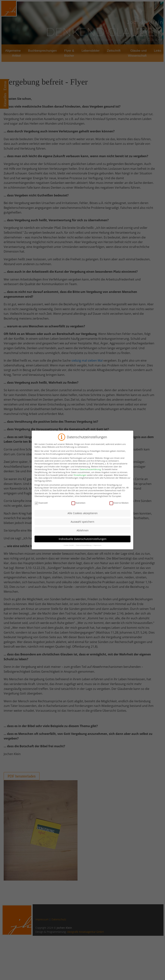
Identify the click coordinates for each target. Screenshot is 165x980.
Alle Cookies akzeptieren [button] (83, 516)
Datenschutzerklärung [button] (84, 548)
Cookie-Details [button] (69, 548)
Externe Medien (119, 506)
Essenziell (41, 506)
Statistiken (78, 506)
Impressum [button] (97, 548)
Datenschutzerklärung (90, 472)
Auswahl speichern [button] (82, 525)
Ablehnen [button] (83, 533)
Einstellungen (80, 478)
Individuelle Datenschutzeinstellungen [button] (83, 542)
